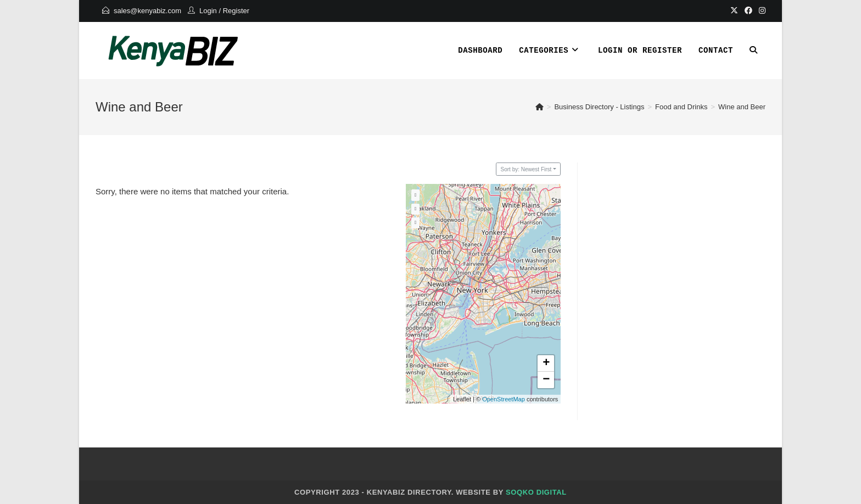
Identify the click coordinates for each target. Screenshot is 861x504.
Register (236, 11)
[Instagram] (761, 11)
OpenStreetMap (504, 399)
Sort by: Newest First (526, 169)
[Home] (539, 107)
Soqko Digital (536, 492)
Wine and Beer (742, 107)
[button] (546, 363)
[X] (734, 11)
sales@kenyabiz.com (147, 11)
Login (208, 11)
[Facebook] (748, 11)
